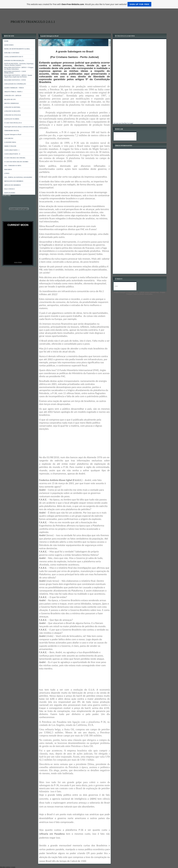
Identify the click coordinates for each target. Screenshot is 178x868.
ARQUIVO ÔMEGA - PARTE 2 (13, 92)
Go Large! (130, 123)
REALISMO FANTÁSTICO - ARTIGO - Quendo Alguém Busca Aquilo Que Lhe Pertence (18, 76)
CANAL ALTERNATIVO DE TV (14, 57)
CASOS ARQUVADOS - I (12, 150)
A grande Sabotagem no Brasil (13, 134)
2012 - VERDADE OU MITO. (13, 166)
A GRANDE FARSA (10, 142)
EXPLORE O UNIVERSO (12, 53)
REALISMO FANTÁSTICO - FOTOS (15, 80)
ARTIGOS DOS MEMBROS (13, 185)
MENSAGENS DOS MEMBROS (14, 181)
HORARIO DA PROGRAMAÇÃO (14, 61)
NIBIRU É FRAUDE (10, 146)
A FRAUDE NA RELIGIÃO (12, 111)
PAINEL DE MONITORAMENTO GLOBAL (17, 49)
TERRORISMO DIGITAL (12, 131)
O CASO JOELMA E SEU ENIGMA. (15, 158)
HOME (6, 41)
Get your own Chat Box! (120, 123)
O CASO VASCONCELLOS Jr (13, 123)
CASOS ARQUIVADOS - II (12, 154)
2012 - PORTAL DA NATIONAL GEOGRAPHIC (18, 177)
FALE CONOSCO (10, 189)
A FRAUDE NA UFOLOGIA (13, 115)
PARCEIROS (8, 169)
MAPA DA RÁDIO (10, 193)
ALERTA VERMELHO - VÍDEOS (14, 88)
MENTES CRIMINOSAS (12, 103)
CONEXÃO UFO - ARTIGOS (13, 96)
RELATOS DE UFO (10, 99)
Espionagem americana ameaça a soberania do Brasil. (19, 127)
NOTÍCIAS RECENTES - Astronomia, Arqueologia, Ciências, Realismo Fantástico (19, 64)
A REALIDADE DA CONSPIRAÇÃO (15, 84)
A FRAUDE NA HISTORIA (12, 107)
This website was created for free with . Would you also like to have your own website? (89, 4)
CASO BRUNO (9, 138)
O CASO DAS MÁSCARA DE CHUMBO (16, 162)
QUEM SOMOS (9, 45)
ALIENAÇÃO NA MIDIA (12, 119)
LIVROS (7, 173)
